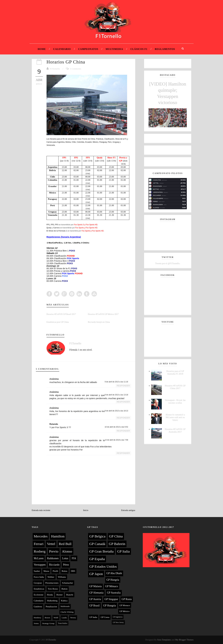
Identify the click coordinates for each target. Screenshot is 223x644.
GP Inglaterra (118, 617)
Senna (36, 623)
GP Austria (95, 599)
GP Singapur (111, 599)
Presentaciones (52, 583)
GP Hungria (110, 606)
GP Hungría (113, 580)
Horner (59, 595)
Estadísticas (39, 589)
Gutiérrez (38, 607)
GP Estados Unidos (103, 566)
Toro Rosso (53, 589)
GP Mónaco (112, 586)
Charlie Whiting (67, 612)
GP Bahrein (117, 544)
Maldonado (65, 606)
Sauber (37, 571)
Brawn (47, 618)
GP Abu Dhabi (114, 573)
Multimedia (114, 49)
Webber (51, 577)
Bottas (64, 571)
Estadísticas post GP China (58, 322)
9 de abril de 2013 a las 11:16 (116, 382)
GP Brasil (94, 606)
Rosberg (40, 551)
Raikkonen (53, 558)
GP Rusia (127, 599)
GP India (93, 617)
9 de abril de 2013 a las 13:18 (116, 395)
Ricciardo (54, 565)
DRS (73, 571)
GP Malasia (95, 586)
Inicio (86, 510)
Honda (50, 595)
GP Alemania (96, 593)
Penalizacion (51, 607)
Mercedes (41, 536)
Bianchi (70, 595)
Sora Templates (164, 640)
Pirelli (55, 571)
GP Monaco (125, 605)
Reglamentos (165, 49)
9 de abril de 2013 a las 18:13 (116, 411)
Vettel (51, 544)
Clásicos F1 (139, 49)
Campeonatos (88, 49)
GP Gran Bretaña (101, 551)
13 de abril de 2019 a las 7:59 (116, 440)
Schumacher (68, 583)
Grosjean (38, 583)
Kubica (64, 601)
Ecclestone (39, 595)
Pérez (66, 565)
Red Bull (65, 544)
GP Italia (123, 551)
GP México (124, 611)
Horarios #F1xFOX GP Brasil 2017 (61, 314)
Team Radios (63, 623)
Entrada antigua (128, 510)
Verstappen (40, 565)
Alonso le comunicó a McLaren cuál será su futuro (175, 417)
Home (42, 49)
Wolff (56, 618)
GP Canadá (97, 544)
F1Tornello (55, 69)
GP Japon (96, 574)
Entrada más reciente (41, 510)
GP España (97, 559)
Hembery (38, 618)
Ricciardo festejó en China (99, 322)
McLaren (39, 558)
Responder (123, 386)
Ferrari (39, 544)
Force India (39, 577)
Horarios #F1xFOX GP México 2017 (103, 314)
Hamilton (58, 536)
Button (65, 589)
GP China (116, 536)
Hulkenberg (52, 601)
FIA (74, 558)
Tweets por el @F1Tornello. (168, 263)
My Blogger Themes (184, 640)
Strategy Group (48, 623)
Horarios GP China (66, 62)
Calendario (62, 49)
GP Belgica (97, 536)
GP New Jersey (118, 622)
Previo (54, 551)
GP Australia (114, 593)
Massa (46, 571)
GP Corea (105, 617)
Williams (62, 577)
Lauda (64, 618)
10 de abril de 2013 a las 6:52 (116, 427)
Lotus (65, 558)
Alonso (67, 551)
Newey (73, 618)
